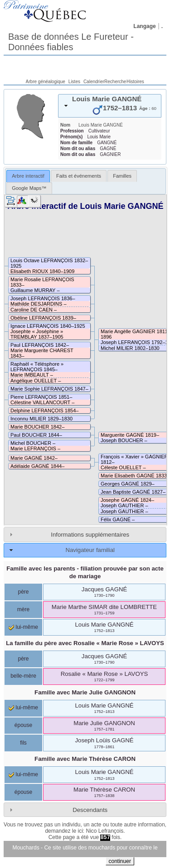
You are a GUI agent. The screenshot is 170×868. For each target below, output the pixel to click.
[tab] (110, 106)
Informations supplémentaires (90, 535)
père (23, 592)
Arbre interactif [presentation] (28, 176)
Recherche (115, 82)
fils (23, 743)
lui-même (23, 627)
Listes (74, 82)
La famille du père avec (85, 643)
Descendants (90, 810)
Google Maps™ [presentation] (29, 188)
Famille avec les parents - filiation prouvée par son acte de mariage (85, 572)
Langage (144, 26)
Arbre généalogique (46, 82)
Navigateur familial (90, 550)
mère (23, 609)
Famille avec (85, 692)
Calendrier (94, 82)
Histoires (135, 82)
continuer (120, 861)
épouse (23, 725)
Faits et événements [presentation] (79, 176)
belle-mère (23, 676)
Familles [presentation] (122, 176)
